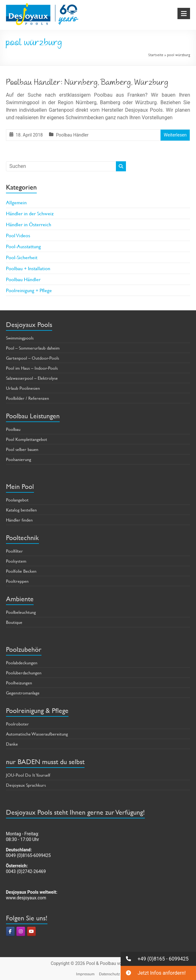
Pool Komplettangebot (27, 439)
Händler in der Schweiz (30, 213)
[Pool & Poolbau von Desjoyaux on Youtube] (31, 931)
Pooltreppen (17, 581)
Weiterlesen (175, 135)
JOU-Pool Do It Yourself (28, 775)
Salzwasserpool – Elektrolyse (32, 378)
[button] (158, 959)
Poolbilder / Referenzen (27, 398)
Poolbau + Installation (28, 268)
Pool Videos (18, 235)
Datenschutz (109, 974)
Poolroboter (17, 724)
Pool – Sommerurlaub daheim (33, 348)
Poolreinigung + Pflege (29, 290)
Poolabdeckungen (22, 663)
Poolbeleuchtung (21, 612)
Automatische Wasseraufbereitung (37, 734)
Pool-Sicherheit (22, 257)
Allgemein (16, 202)
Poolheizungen (19, 683)
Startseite (156, 55)
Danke (12, 744)
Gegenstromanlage (23, 693)
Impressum (85, 974)
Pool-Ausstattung (23, 246)
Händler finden (19, 520)
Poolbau (13, 429)
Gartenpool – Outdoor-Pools (33, 358)
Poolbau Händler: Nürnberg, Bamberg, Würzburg (87, 83)
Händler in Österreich (29, 224)
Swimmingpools (20, 338)
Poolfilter (14, 551)
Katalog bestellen (21, 510)
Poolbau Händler (72, 135)
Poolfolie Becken (21, 571)
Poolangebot (17, 500)
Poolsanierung (19, 459)
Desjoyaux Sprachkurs (26, 785)
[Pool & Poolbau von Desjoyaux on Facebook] (10, 931)
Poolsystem (16, 561)
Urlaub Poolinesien (23, 388)
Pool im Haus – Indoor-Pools (32, 368)
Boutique (14, 622)
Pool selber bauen (22, 449)
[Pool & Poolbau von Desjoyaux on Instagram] (21, 931)
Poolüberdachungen (24, 673)
